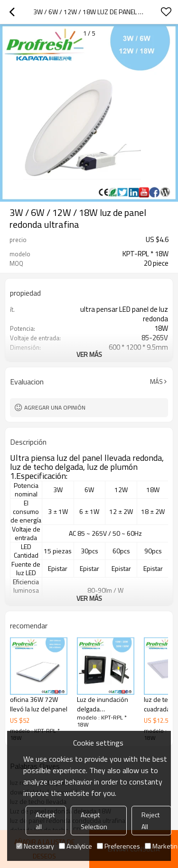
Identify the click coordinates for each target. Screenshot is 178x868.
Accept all (45, 821)
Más (156, 382)
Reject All (150, 821)
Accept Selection (94, 821)
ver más (89, 354)
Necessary (35, 846)
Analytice (75, 846)
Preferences (118, 846)
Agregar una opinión (55, 407)
